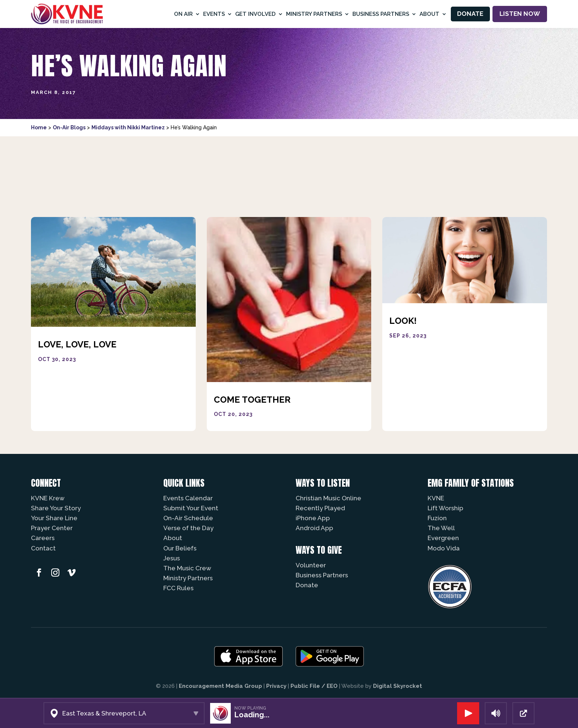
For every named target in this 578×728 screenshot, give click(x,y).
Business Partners (381, 14)
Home (39, 127)
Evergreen (443, 538)
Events (214, 14)
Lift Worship (445, 508)
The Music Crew (187, 568)
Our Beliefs (180, 548)
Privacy (276, 686)
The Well (441, 528)
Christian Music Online (328, 498)
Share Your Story (56, 508)
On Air (183, 14)
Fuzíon (437, 518)
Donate (470, 14)
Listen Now (520, 14)
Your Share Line (54, 518)
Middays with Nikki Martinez (128, 127)
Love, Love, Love (77, 344)
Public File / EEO (314, 686)
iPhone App (313, 518)
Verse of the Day (188, 528)
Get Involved (255, 14)
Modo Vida (444, 548)
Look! (403, 321)
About (429, 14)
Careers (43, 538)
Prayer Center (52, 528)
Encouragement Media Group (220, 686)
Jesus (172, 558)
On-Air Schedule (188, 518)
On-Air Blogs (69, 127)
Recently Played (320, 508)
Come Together (252, 400)
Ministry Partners (314, 14)
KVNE (436, 498)
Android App (314, 528)
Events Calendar (188, 498)
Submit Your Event (191, 508)
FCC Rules (178, 588)
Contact (43, 548)
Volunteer (311, 565)
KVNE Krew (48, 498)
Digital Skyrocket (398, 686)
